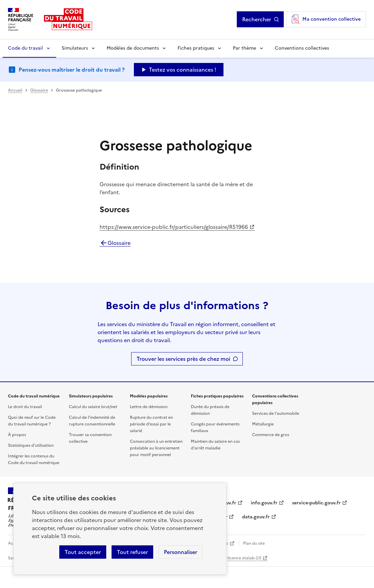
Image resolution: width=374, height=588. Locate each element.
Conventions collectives (302, 48)
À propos (17, 435)
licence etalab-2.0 (244, 558)
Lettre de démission (149, 407)
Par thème (244, 48)
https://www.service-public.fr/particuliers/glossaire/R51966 (174, 227)
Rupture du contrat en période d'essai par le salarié (151, 424)
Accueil (15, 90)
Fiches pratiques (196, 48)
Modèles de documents (133, 48)
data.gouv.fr (256, 517)
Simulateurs (75, 48)
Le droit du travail (25, 407)
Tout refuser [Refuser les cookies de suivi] (132, 552)
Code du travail (25, 48)
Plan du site (254, 543)
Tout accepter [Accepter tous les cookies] (83, 552)
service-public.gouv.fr (316, 503)
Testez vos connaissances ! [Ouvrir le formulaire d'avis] (183, 70)
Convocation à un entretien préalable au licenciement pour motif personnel (156, 448)
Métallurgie (263, 424)
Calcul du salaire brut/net (93, 407)
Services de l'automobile (276, 413)
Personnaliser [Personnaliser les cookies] (181, 552)
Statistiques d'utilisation (31, 445)
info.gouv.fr (264, 503)
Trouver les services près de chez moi (183, 359)
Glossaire (39, 90)
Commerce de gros (271, 435)
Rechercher (257, 19)
